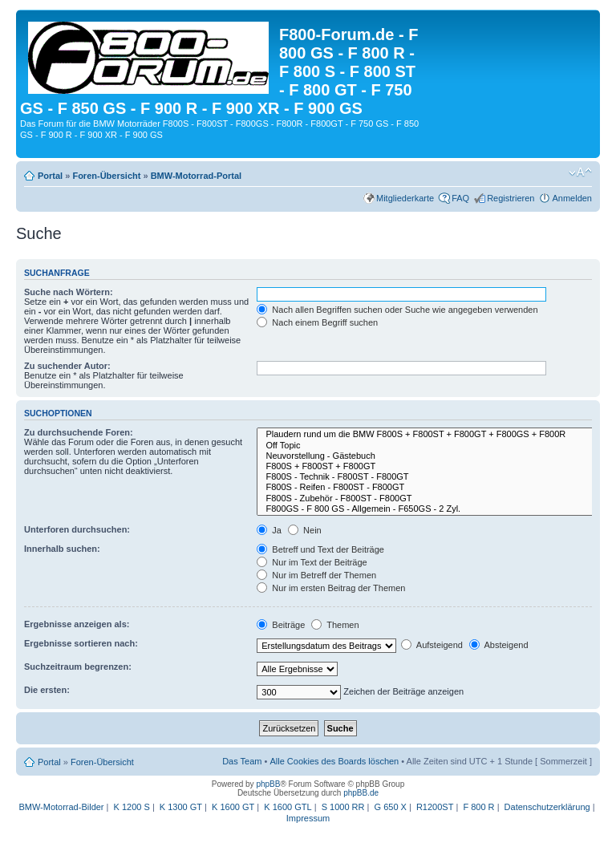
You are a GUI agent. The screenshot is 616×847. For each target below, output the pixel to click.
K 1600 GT (233, 807)
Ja (269, 530)
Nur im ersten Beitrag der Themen (331, 588)
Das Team (242, 761)
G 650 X (391, 807)
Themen (335, 625)
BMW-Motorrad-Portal (196, 176)
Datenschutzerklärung (547, 807)
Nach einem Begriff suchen (317, 322)
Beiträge (281, 625)
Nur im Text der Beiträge (312, 562)
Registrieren (511, 198)
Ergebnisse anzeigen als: (77, 624)
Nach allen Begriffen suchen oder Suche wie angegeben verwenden (397, 310)
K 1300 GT (181, 807)
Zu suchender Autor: (67, 366)
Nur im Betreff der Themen (316, 575)
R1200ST (435, 807)
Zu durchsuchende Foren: (79, 432)
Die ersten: (47, 690)
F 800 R (478, 807)
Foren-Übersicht (106, 176)
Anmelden (572, 198)
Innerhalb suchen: (62, 549)
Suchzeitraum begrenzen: (78, 667)
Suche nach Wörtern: (69, 292)
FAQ (460, 198)
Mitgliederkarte (405, 198)
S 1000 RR (343, 807)
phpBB (268, 784)
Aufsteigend (432, 645)
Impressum (308, 818)
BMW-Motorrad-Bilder (61, 807)
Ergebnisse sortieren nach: (81, 643)
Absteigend (499, 645)
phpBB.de (361, 793)
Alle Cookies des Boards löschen (334, 761)
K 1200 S (132, 807)
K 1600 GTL (288, 807)
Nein (305, 530)
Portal (50, 176)
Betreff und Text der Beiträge (320, 549)
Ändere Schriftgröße (580, 172)
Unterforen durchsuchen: (77, 529)
